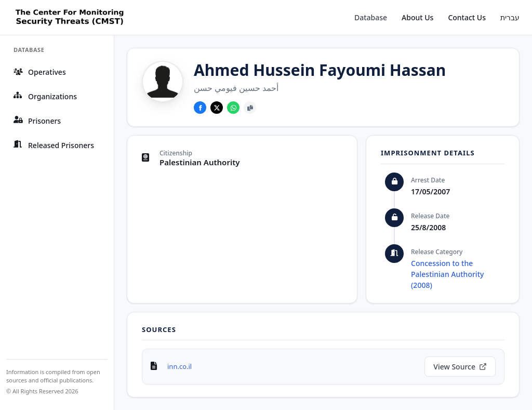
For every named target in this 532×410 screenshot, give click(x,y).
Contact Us (467, 17)
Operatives (40, 72)
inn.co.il (179, 366)
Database (371, 17)
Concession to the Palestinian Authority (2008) (447, 274)
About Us (417, 17)
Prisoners (37, 121)
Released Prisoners (54, 145)
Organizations (45, 96)
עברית (510, 17)
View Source (460, 367)
